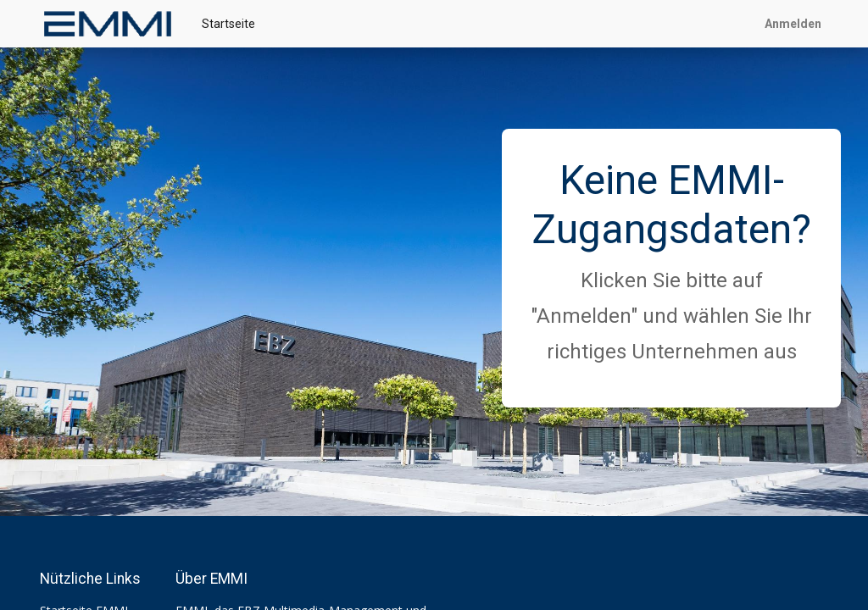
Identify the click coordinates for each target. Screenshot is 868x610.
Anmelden (793, 24)
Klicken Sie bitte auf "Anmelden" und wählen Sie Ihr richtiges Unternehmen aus (671, 316)
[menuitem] (228, 24)
